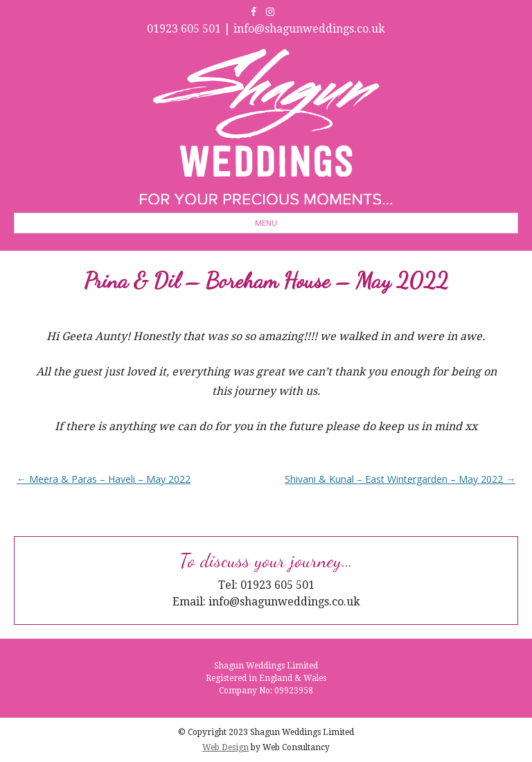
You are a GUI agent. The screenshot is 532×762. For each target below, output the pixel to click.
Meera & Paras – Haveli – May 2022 (104, 479)
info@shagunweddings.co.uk (309, 29)
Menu (266, 223)
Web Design (225, 747)
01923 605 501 (184, 29)
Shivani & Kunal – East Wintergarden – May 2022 (400, 479)
